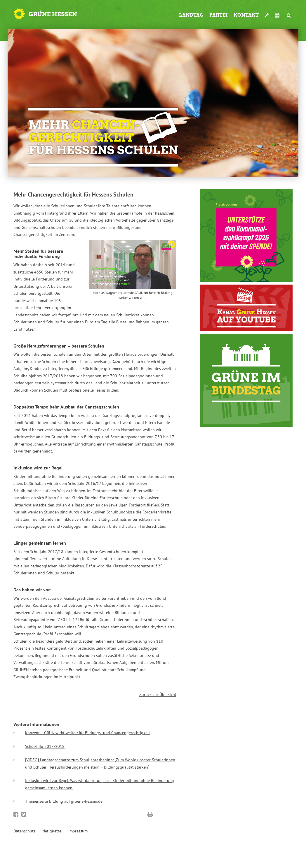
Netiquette (52, 831)
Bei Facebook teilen (16, 814)
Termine (278, 15)
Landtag (191, 15)
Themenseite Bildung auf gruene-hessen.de (64, 801)
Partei (219, 15)
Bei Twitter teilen (24, 814)
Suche (289, 13)
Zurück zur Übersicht (158, 695)
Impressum (78, 831)
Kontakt (246, 15)
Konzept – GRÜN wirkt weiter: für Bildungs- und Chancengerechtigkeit (88, 733)
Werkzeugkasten (267, 13)
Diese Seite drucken (150, 814)
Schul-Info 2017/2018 (45, 746)
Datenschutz (24, 831)
